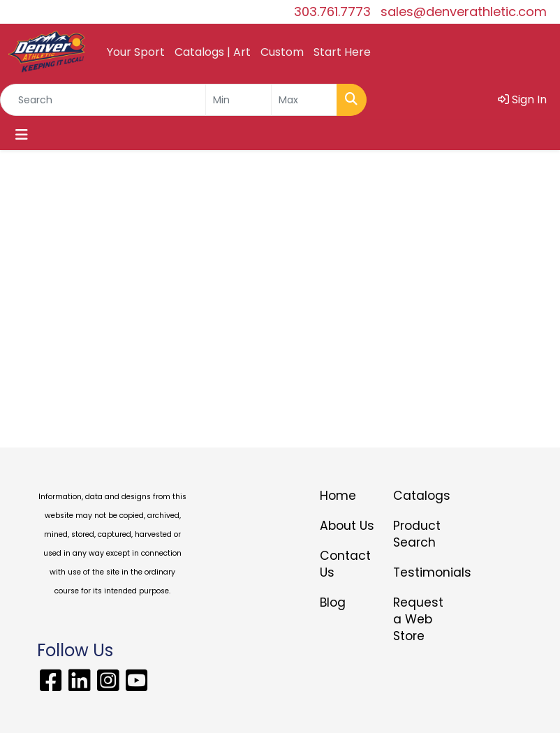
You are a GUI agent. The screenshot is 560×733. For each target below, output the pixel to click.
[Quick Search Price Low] (238, 100)
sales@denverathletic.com (464, 12)
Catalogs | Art (213, 52)
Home (338, 496)
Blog (333, 602)
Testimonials (421, 572)
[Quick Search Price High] (304, 100)
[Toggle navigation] (22, 135)
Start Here (342, 52)
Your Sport (136, 52)
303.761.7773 (332, 12)
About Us (347, 526)
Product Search (417, 534)
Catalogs (421, 496)
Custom (282, 52)
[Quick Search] (103, 100)
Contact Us (345, 564)
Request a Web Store (418, 619)
